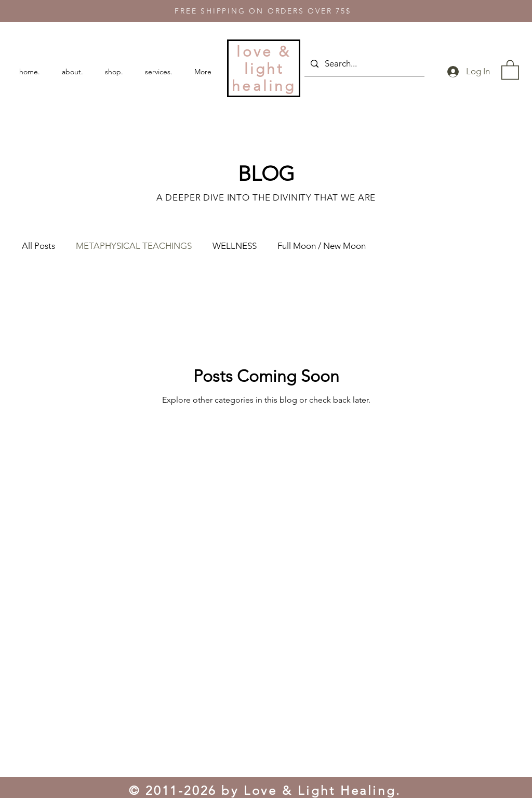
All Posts (38, 246)
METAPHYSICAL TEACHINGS (134, 246)
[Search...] (364, 64)
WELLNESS (235, 246)
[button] (510, 69)
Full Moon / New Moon (322, 246)
